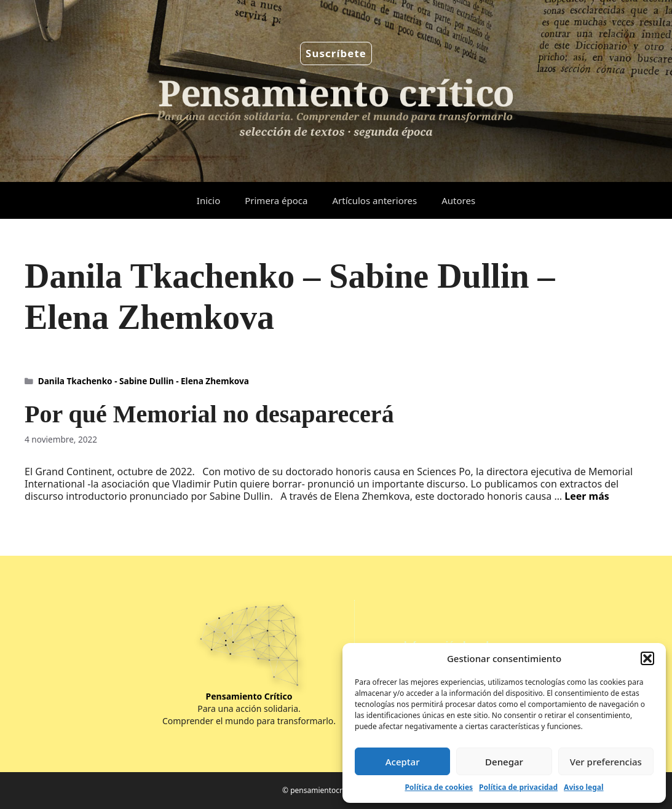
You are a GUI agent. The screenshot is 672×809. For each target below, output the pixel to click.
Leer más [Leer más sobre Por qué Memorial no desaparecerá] (587, 496)
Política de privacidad (518, 787)
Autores (458, 200)
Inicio (208, 200)
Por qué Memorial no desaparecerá (209, 414)
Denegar (504, 762)
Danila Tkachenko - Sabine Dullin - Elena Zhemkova (144, 381)
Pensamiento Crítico (249, 696)
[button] (647, 658)
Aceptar (403, 762)
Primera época (276, 200)
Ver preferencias (606, 762)
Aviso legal (583, 787)
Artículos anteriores (374, 200)
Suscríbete (336, 53)
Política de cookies (439, 787)
